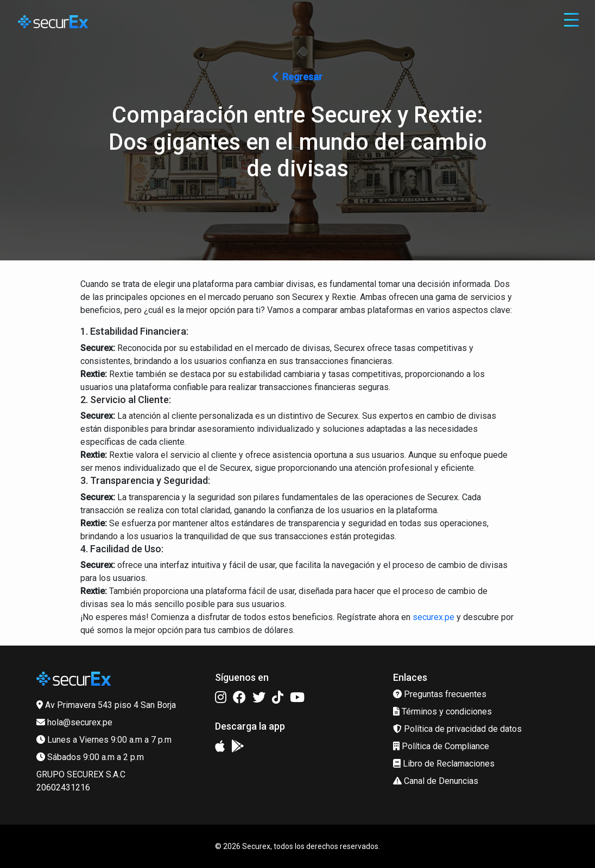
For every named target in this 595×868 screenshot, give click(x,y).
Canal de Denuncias (436, 781)
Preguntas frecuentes (440, 694)
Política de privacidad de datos (457, 729)
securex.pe (433, 617)
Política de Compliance (441, 746)
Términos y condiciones (442, 711)
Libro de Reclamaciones (444, 764)
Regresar (297, 77)
